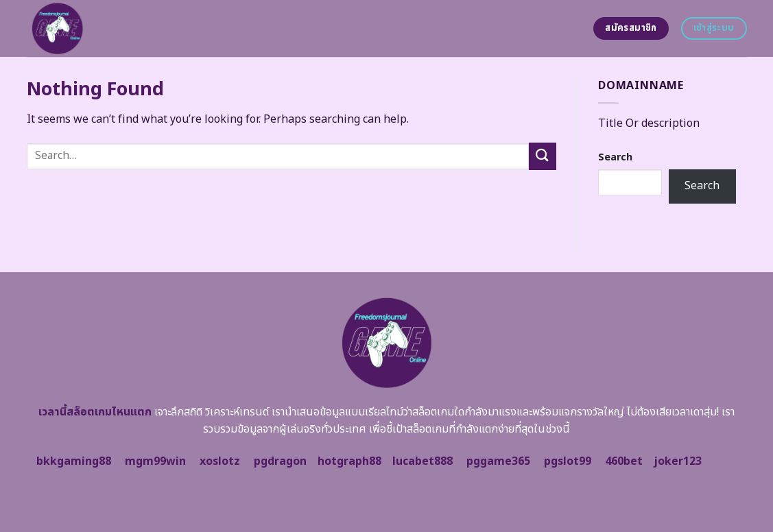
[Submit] (543, 156)
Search (615, 157)
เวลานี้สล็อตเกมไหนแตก (95, 412)
